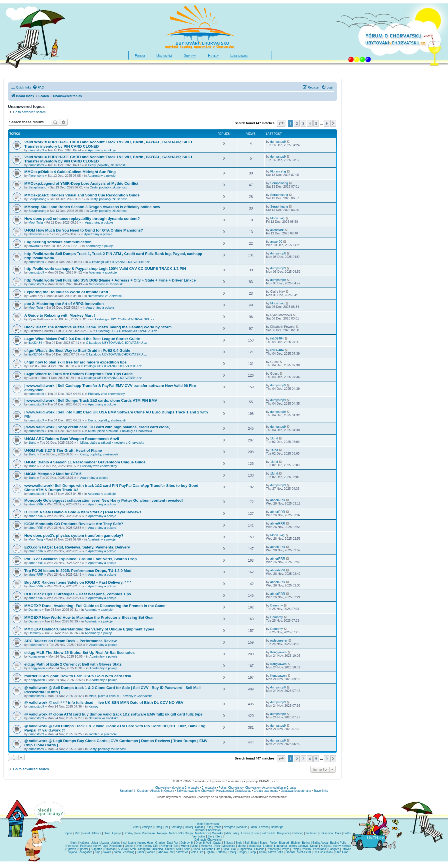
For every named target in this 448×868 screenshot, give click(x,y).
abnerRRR (36, 504)
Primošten (273, 849)
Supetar (83, 849)
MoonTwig (36, 222)
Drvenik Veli (203, 843)
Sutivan (71, 849)
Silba (226, 849)
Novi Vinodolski (145, 833)
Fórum (140, 56)
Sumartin (96, 849)
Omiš (139, 846)
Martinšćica (202, 833)
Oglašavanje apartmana (296, 791)
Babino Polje (338, 843)
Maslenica (229, 846)
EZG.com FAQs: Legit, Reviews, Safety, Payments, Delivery (77, 547)
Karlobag (298, 833)
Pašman (85, 846)
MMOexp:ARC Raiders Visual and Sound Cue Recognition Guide (82, 195)
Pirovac (346, 849)
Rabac (199, 827)
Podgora (334, 849)
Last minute (239, 56)
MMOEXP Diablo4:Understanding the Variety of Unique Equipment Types (89, 629)
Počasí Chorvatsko (231, 788)
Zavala (107, 852)
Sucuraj (123, 849)
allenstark (35, 234)
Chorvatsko (162, 788)
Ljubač (268, 846)
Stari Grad (342, 852)
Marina (242, 846)
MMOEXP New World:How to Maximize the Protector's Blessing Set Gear (89, 617)
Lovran (246, 833)
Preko (286, 849)
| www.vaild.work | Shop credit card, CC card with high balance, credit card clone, (97, 427)
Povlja (296, 849)
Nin (176, 846)
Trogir (242, 852)
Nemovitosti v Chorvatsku (107, 284)
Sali (234, 849)
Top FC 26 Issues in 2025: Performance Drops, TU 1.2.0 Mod (78, 571)
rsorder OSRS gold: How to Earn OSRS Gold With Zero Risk (78, 676)
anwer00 (35, 246)
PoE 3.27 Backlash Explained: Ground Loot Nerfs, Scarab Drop (81, 559)
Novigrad (229, 827)
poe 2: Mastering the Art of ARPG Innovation (64, 304)
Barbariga (277, 827)
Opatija (117, 833)
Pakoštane (116, 846)
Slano (196, 849)
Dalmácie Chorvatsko (208, 840)
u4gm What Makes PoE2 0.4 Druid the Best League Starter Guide (82, 339)
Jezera (105, 843)
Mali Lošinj (232, 833)
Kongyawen (37, 656)
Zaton (117, 852)
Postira (306, 849)
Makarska (255, 846)
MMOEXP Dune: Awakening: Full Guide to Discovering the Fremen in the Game (95, 606)
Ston (133, 849)
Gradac (160, 843)
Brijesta (228, 843)
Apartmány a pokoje (102, 150)
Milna (195, 846)
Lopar (256, 833)
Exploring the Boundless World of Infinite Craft (66, 292)
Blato (254, 843)
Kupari (314, 846)
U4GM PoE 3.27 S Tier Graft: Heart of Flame (63, 450)
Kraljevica (283, 833)
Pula (209, 827)
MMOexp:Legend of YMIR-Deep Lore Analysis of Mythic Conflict (81, 183)
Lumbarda (280, 846)
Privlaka (259, 849)
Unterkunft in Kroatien (134, 791)
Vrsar (136, 827)
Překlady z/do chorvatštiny (106, 394)
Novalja (162, 833)
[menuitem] (38, 87)
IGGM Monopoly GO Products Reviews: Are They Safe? (74, 524)
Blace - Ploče (268, 843)
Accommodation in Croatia (279, 788)
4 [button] (310, 123)
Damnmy (35, 610)
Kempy (93, 706)
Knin (74, 843)
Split (179, 849)
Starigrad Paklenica (150, 849)
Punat (86, 833)
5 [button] (316, 123)
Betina (306, 843)
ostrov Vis (182, 852)
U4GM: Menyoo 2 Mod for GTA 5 (53, 474)
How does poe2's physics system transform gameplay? (74, 536)
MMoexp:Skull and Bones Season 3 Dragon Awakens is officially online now (92, 207)
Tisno (262, 852)
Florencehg (36, 176)
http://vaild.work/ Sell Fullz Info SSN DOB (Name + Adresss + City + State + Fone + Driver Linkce (110, 280)
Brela (239, 843)
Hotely (213, 56)
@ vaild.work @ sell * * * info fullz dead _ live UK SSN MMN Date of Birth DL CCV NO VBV (104, 703)
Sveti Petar (304, 852)
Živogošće (86, 852)
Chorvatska (209, 788)
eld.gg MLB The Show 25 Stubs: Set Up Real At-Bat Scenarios (79, 653)
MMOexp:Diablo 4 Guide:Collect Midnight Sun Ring (70, 172)
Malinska (217, 833)
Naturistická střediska (104, 718)
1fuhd (33, 443)
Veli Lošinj (199, 836)
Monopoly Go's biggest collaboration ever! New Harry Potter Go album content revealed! (104, 500)
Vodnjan (147, 827)
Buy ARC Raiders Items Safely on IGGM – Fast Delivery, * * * (78, 582)
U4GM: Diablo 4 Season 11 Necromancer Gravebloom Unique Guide (85, 462)
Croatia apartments (266, 791)
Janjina (116, 843)
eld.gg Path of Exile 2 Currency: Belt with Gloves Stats (73, 664)
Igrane (132, 843)
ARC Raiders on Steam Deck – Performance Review (70, 641)
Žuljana (72, 852)
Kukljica (326, 846)
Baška (347, 833)
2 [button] (297, 123)
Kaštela (84, 843)
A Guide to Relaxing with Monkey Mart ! (60, 315)
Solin (187, 849)
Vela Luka (197, 852)
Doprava (190, 56)
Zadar (140, 852)
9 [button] (327, 123)
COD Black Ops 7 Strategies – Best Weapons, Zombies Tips (78, 594)
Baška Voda (320, 843)
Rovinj (189, 827)
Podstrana (320, 849)
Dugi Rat (173, 843)
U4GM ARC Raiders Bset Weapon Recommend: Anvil (72, 439)
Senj (219, 836)
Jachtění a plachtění (103, 734)
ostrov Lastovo (298, 846)
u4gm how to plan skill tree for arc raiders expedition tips (75, 362)
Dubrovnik (187, 843)
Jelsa (95, 843)
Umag (158, 827)
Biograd (284, 843)
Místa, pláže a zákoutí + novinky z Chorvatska (120, 431)
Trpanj (232, 852)
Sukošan (110, 849)
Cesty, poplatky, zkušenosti (107, 165)
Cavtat (217, 843)
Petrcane (72, 846)
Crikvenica (326, 833)
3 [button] (303, 123)
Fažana (264, 827)
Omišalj (128, 833)
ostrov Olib (151, 846)
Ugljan (210, 852)
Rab (77, 833)
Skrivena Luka (211, 849)
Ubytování (164, 56)
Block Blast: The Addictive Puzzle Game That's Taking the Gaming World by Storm (98, 327)
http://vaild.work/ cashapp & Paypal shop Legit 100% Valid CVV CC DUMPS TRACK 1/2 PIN (105, 269)
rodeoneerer (37, 645)
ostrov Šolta (276, 852)
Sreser (169, 849)
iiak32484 (35, 343)
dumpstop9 (36, 150)
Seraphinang (37, 187)
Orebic (129, 846)
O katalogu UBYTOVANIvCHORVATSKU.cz (119, 262)
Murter (185, 846)
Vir (172, 852)
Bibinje (295, 843)
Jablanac (311, 833)
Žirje (97, 852)
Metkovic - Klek (210, 846)
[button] (281, 123)
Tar (166, 827)
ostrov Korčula (342, 846)
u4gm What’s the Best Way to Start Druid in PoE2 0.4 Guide (77, 350)
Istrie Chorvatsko (208, 824)
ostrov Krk (268, 833)
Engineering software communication (58, 242)
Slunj (211, 836)
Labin (253, 827)
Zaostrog (129, 852)
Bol (247, 843)
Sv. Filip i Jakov (323, 852)
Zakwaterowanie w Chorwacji (195, 791)
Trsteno (221, 852)
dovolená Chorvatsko (186, 788)
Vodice (151, 852)
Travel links (321, 791)
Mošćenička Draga (181, 833)
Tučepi (252, 852)
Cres (338, 833)
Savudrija (177, 827)
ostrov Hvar (146, 843)
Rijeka (69, 833)
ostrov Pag (100, 846)
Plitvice (97, 833)
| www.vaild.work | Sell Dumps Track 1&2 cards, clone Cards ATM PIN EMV (91, 400)
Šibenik (290, 852)
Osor (107, 833)
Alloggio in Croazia (162, 791)
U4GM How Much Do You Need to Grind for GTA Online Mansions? (84, 230)
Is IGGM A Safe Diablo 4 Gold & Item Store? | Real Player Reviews (83, 512)
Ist (124, 843)
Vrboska (163, 852)
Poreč (217, 827)
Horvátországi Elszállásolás (234, 791)
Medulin (242, 827)
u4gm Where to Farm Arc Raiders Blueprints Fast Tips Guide (79, 374)
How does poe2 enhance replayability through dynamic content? (82, 219)
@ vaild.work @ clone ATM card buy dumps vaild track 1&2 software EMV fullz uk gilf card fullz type (113, 714)
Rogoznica (245, 849)
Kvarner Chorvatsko (208, 830)
